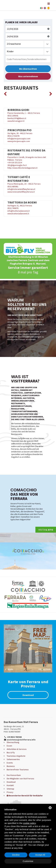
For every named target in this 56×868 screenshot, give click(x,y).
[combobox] (28, 44)
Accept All (40, 855)
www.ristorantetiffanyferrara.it (21, 192)
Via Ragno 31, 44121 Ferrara (28, 204)
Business (11, 766)
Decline (16, 855)
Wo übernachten (28, 69)
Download (28, 695)
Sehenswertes (13, 759)
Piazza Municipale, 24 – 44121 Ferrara (24, 184)
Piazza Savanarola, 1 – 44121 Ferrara (28, 111)
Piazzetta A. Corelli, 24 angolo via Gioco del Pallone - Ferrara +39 (28, 156)
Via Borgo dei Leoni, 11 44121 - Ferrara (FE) (14, 728)
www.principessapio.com (19, 141)
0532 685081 (13, 186)
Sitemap (10, 789)
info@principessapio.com (19, 139)
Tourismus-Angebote (16, 756)
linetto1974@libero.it (17, 118)
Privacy (10, 792)
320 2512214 (17, 163)
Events (10, 763)
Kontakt (10, 785)
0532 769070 (13, 208)
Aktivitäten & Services (17, 749)
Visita (46, 530)
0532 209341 (13, 116)
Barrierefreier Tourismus (18, 770)
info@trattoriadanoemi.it (19, 211)
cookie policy (29, 823)
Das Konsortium (14, 775)
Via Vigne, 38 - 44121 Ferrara (28, 131)
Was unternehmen (28, 76)
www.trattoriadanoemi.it (18, 214)
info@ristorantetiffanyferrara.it (21, 189)
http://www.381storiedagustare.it (22, 168)
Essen (9, 746)
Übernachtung (13, 742)
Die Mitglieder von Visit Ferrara (20, 779)
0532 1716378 (13, 136)
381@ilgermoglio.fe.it (17, 165)
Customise (28, 861)
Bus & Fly (11, 753)
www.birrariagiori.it (16, 121)
